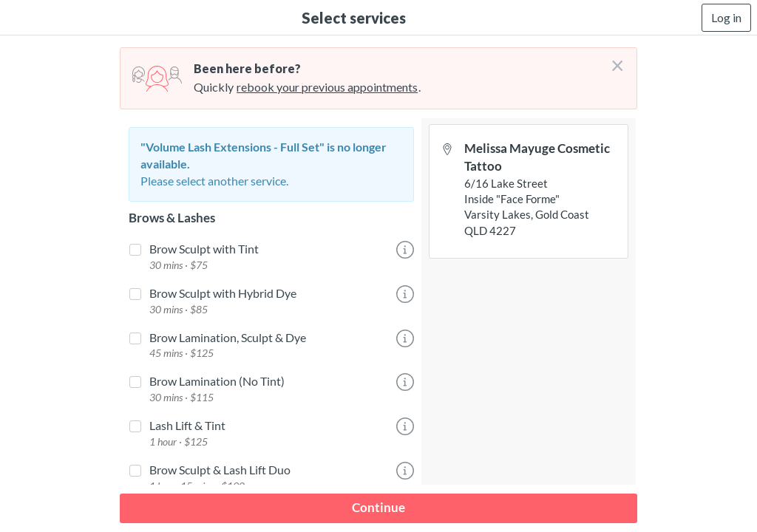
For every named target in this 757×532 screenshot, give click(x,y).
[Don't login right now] (613, 60)
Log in (726, 17)
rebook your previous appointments (327, 87)
